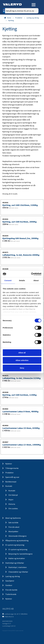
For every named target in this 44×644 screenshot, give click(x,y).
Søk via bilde (13, 522)
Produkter (19, 18)
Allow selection (22, 360)
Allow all (22, 353)
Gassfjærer (10, 581)
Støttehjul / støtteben (18, 567)
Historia (12, 504)
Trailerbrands (11, 594)
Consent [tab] (8, 280)
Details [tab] (22, 280)
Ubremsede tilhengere (17, 536)
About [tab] (36, 280)
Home (9, 18)
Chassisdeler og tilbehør (18, 572)
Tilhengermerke (12, 468)
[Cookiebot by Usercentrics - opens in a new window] (31, 274)
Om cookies (13, 508)
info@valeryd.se (9, 616)
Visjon (11, 500)
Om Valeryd (13, 495)
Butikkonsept (11, 482)
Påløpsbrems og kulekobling (17, 540)
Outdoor (9, 585)
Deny (22, 368)
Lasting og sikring (33, 18)
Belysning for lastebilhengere (20, 554)
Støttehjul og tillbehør (15, 563)
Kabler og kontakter (17, 558)
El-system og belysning (15, 545)
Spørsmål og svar (12, 477)
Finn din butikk (11, 590)
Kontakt (9, 486)
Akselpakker (13, 531)
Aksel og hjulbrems (13, 518)
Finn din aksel (14, 527)
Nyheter (9, 464)
